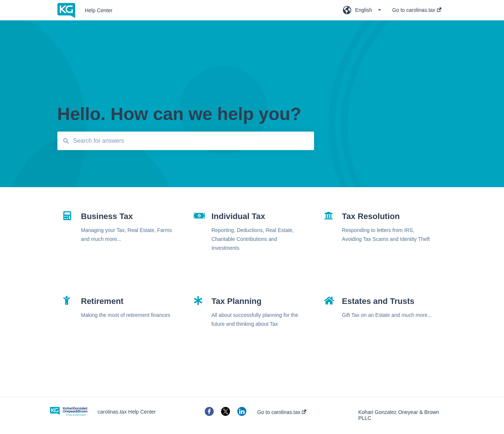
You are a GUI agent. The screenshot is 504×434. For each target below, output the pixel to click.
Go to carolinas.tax (282, 412)
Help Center (99, 10)
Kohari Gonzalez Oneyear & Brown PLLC (399, 415)
